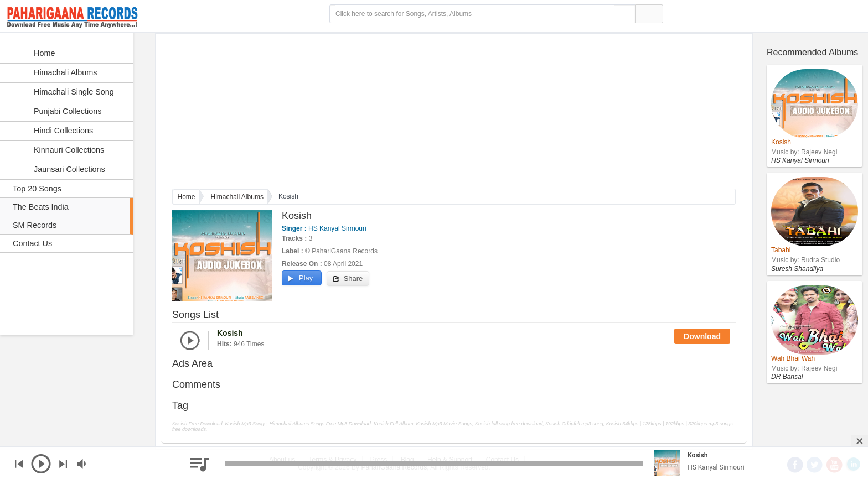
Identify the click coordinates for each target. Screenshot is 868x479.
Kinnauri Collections (57, 150)
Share (348, 279)
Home (187, 197)
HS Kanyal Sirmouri (337, 228)
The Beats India (41, 207)
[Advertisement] (454, 111)
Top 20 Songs (37, 189)
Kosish (697, 455)
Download (702, 336)
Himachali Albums (237, 197)
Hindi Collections (52, 131)
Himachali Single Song (62, 92)
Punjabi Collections (56, 112)
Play (300, 278)
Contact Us (32, 243)
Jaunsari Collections (58, 170)
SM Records (35, 225)
